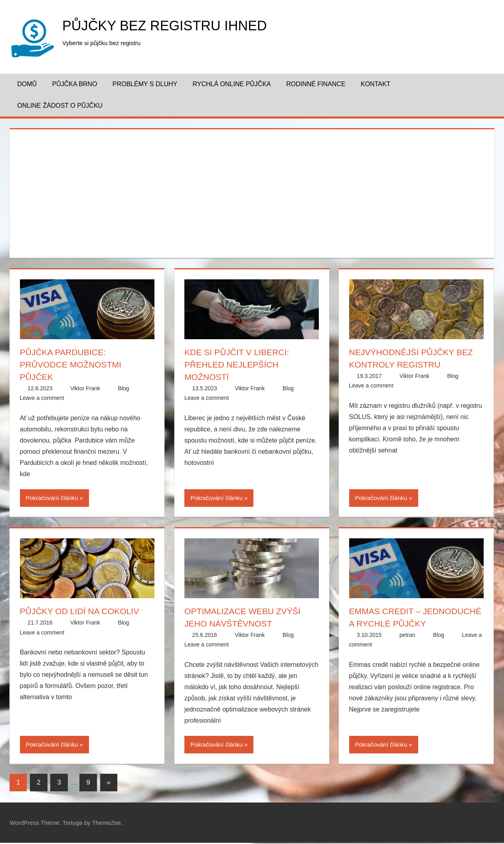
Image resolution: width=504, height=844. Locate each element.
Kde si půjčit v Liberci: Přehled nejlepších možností (239, 365)
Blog (124, 388)
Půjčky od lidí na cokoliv (82, 611)
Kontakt (376, 84)
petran (407, 647)
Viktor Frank (85, 388)
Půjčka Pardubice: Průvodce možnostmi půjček (73, 365)
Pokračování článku (52, 498)
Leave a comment (42, 398)
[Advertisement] (252, 192)
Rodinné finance (316, 84)
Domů (27, 84)
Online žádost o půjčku (60, 106)
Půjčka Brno (74, 84)
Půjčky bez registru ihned (170, 25)
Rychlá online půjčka (232, 84)
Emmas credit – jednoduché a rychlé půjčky (402, 624)
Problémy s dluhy (145, 84)
